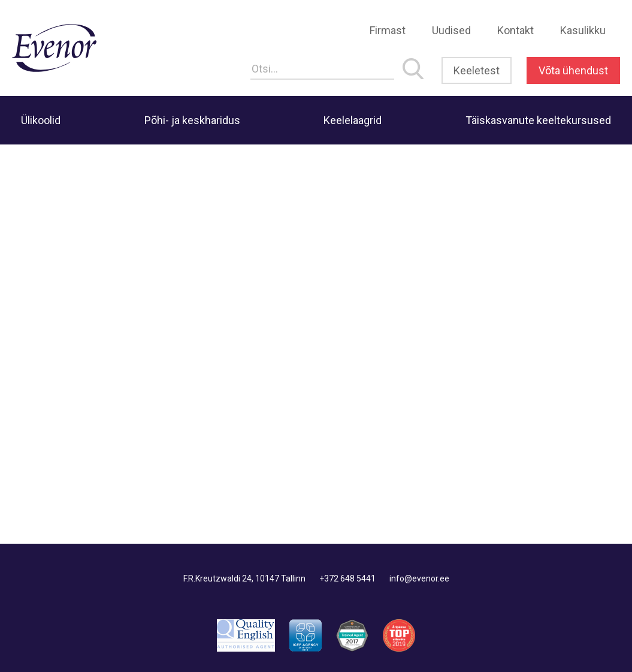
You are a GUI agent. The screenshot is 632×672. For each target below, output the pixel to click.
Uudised (451, 30)
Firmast (388, 30)
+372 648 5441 (347, 578)
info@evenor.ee (419, 578)
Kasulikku (583, 30)
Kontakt (515, 30)
